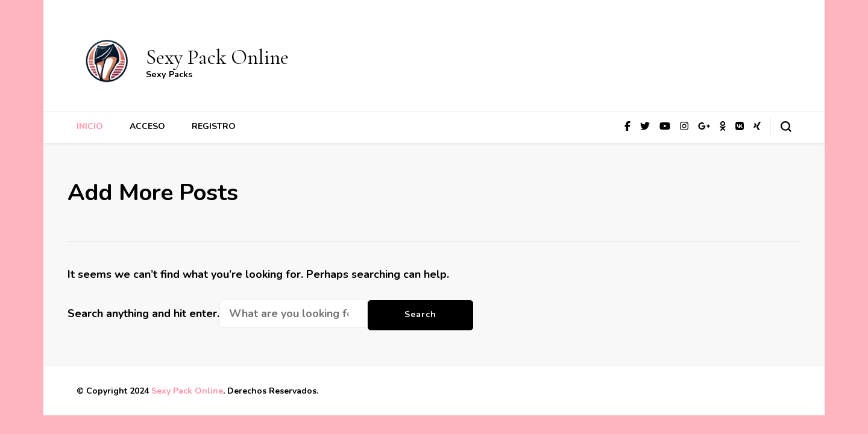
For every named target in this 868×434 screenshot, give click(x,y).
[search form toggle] (786, 127)
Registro (214, 126)
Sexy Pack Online (217, 57)
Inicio (90, 126)
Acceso (147, 126)
